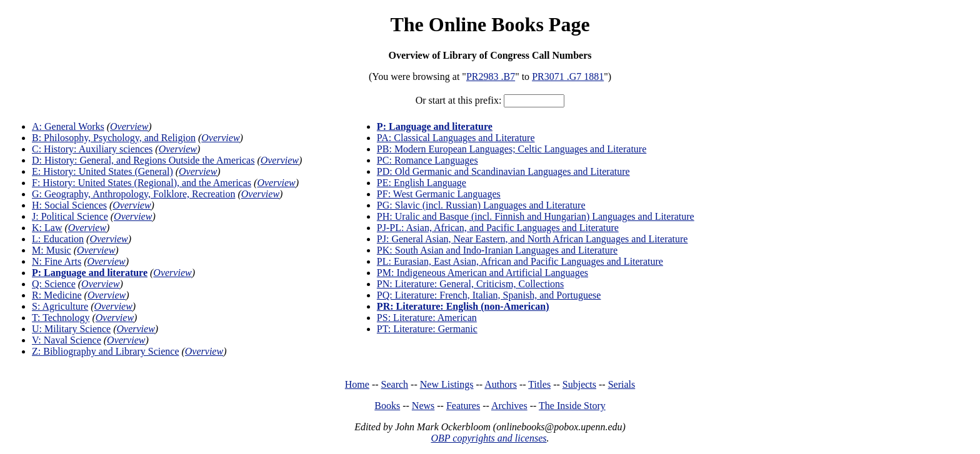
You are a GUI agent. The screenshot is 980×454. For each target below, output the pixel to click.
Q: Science (54, 284)
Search (395, 384)
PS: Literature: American (427, 318)
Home (357, 384)
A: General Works (68, 126)
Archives (509, 406)
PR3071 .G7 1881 (568, 76)
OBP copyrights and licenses (488, 438)
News (423, 406)
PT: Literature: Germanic (427, 329)
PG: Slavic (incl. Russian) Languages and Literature (481, 205)
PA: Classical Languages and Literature (456, 138)
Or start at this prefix (457, 100)
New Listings (447, 384)
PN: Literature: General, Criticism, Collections (470, 284)
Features (463, 406)
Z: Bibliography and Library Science (105, 351)
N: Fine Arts (57, 261)
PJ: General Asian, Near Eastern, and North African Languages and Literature (532, 239)
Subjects (579, 384)
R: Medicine (57, 295)
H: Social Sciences (69, 205)
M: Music (52, 250)
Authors (501, 384)
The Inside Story (572, 406)
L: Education (58, 239)
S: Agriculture (60, 306)
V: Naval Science (67, 340)
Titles (539, 384)
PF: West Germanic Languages (439, 194)
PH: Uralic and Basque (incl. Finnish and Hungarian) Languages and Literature (536, 216)
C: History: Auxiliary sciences (92, 149)
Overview (129, 126)
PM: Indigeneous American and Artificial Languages (482, 273)
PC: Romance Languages (427, 160)
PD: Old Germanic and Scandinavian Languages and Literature (503, 171)
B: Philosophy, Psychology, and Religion (114, 138)
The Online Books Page (490, 24)
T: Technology (61, 318)
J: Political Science (70, 216)
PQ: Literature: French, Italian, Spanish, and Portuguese (489, 295)
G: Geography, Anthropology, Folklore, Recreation (133, 194)
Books (387, 406)
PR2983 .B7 (491, 76)
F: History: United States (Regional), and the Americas (142, 183)
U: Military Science (71, 329)
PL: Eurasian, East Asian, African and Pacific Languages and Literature (520, 261)
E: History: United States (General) (102, 171)
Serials (622, 384)
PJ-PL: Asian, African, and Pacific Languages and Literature (498, 228)
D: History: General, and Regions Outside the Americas (143, 160)
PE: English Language (422, 183)
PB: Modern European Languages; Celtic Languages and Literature (512, 149)
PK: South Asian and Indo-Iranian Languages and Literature (497, 250)
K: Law (47, 228)
